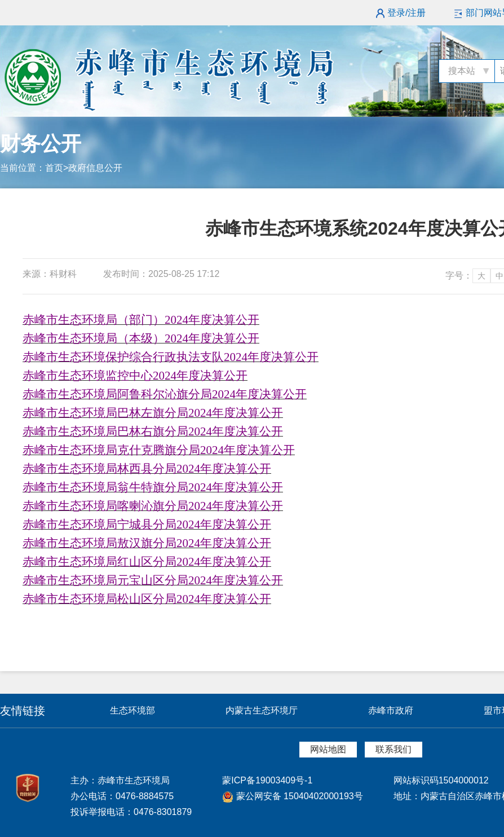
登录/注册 (406, 13)
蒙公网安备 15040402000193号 (292, 796)
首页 (54, 168)
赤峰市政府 (391, 710)
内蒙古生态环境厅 (262, 710)
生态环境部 (132, 710)
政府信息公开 (95, 168)
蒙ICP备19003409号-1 (267, 780)
